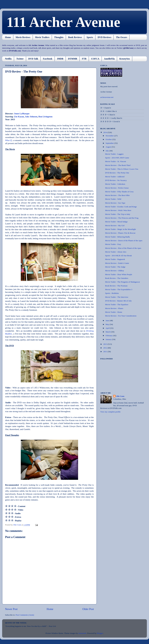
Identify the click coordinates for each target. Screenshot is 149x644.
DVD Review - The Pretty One (117, 173)
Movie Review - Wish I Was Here (118, 210)
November (110, 136)
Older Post (88, 609)
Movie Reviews (23, 37)
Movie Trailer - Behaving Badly (118, 237)
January (109, 339)
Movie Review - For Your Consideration (121, 316)
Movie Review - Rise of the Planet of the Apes (123, 248)
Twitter (20, 59)
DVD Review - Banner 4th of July (118, 301)
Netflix (8, 59)
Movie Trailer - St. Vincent (116, 161)
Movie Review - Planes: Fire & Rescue (120, 233)
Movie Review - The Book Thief (118, 165)
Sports (90, 37)
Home (8, 37)
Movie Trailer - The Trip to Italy (118, 214)
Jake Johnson (31, 117)
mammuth (82, 633)
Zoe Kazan (19, 117)
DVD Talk (33, 59)
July (107, 151)
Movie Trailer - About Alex (116, 252)
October (109, 139)
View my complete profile (110, 412)
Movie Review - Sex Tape (115, 203)
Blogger (100, 633)
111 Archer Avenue (63, 22)
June (108, 320)
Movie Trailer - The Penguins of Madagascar (123, 282)
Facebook (48, 59)
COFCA (95, 59)
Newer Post (11, 609)
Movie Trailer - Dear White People (119, 274)
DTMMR (73, 59)
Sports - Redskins (112, 293)
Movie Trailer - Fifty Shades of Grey (119, 192)
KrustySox (125, 59)
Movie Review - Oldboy (115, 271)
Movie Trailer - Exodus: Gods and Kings (121, 207)
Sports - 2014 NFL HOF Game (117, 158)
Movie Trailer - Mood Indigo (116, 222)
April (108, 328)
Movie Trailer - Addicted (115, 177)
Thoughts (59, 37)
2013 (105, 344)
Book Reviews (75, 37)
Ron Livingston (45, 117)
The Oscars (121, 37)
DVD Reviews (105, 37)
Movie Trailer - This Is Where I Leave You (122, 169)
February (109, 336)
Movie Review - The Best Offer (117, 195)
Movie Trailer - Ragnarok (115, 259)
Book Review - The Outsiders (117, 278)
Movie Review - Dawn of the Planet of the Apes (124, 241)
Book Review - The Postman (116, 286)
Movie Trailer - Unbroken (115, 184)
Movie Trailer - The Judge (115, 267)
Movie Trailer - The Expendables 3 (119, 289)
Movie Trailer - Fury (113, 244)
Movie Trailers (42, 37)
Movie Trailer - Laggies (114, 154)
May (108, 324)
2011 (105, 352)
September (110, 143)
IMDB (60, 59)
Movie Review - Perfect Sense (117, 188)
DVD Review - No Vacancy (116, 180)
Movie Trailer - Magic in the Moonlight (120, 229)
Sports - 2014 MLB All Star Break (118, 256)
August (109, 147)
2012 (105, 348)
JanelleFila (109, 59)
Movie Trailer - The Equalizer (117, 304)
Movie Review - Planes (114, 308)
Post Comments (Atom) (25, 615)
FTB (84, 59)
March (108, 332)
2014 (105, 132)
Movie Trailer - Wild (113, 199)
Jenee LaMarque (22, 114)
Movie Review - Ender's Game (117, 263)
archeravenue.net (107, 97)
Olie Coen (120, 396)
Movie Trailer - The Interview (117, 297)
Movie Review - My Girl (115, 226)
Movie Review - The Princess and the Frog (122, 218)
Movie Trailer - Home (114, 312)
